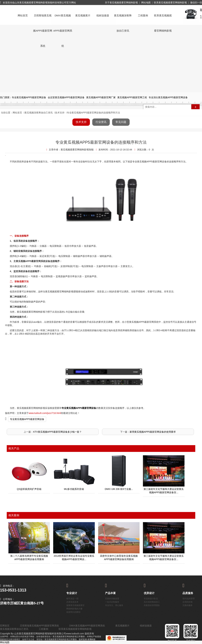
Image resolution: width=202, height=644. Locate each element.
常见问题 (121, 122)
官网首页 (5, 626)
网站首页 (23, 16)
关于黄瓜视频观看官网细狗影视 (121, 3)
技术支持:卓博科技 (87, 639)
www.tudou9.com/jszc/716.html (45, 413)
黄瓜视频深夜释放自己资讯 (123, 19)
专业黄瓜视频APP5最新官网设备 (27, 419)
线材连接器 (103, 16)
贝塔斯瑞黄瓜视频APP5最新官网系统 (43, 19)
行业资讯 (101, 122)
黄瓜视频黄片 (83, 16)
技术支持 (60, 113)
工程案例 (143, 16)
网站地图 (146, 3)
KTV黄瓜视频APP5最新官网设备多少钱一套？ (57, 432)
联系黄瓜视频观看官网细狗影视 (170, 3)
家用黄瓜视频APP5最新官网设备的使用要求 (153, 432)
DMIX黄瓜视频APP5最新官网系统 (63, 19)
